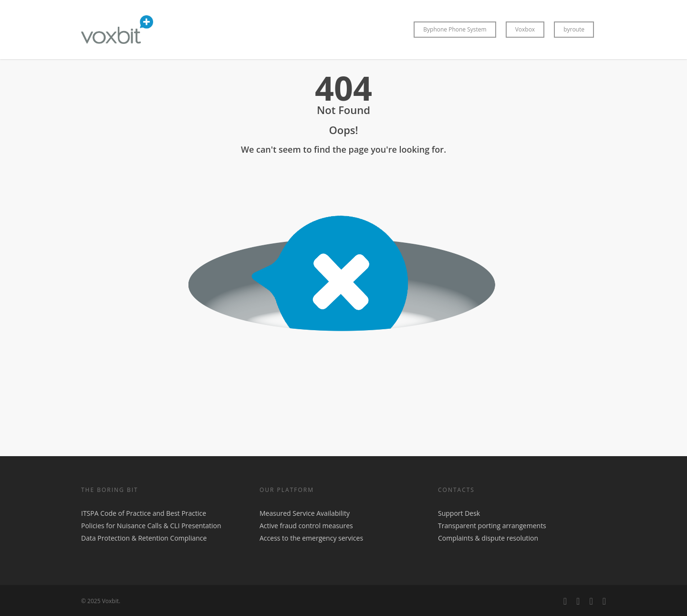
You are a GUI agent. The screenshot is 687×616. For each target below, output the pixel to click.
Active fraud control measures (306, 526)
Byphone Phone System (455, 29)
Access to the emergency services (311, 538)
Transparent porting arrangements (492, 526)
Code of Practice (125, 513)
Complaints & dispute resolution (488, 538)
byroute (574, 29)
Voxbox (525, 29)
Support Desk (459, 513)
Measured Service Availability (305, 513)
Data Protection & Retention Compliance (144, 538)
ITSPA (91, 513)
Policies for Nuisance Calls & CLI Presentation (151, 526)
